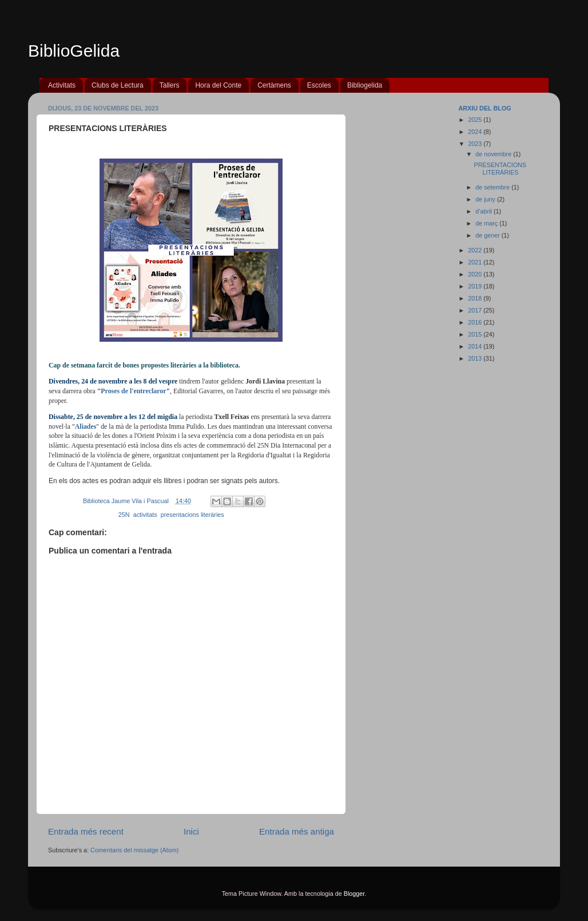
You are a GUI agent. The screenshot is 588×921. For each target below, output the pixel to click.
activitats (145, 515)
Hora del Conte (218, 85)
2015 (476, 334)
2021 (476, 262)
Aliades (86, 426)
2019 (476, 286)
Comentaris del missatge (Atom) (134, 850)
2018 (476, 298)
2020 (476, 274)
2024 (476, 132)
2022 (476, 250)
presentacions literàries (192, 515)
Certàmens (274, 85)
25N (124, 515)
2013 (476, 358)
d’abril (484, 211)
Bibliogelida (365, 85)
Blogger (354, 894)
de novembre (494, 154)
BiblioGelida (74, 51)
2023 (476, 144)
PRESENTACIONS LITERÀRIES (500, 169)
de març (487, 223)
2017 (476, 310)
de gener (488, 235)
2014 (476, 346)
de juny (486, 199)
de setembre (493, 187)
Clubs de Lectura (118, 85)
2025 (476, 120)
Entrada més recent (86, 831)
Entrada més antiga (297, 831)
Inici (191, 831)
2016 (476, 322)
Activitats (62, 85)
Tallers (170, 85)
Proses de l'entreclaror (133, 391)
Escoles (319, 85)
